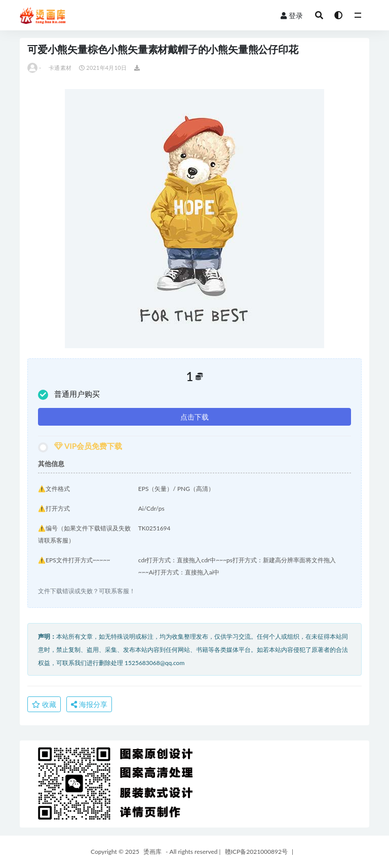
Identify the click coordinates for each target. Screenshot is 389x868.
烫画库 (152, 852)
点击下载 (194, 417)
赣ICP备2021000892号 (256, 852)
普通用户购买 (69, 395)
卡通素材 (60, 68)
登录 (292, 15)
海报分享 (89, 704)
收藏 (44, 704)
